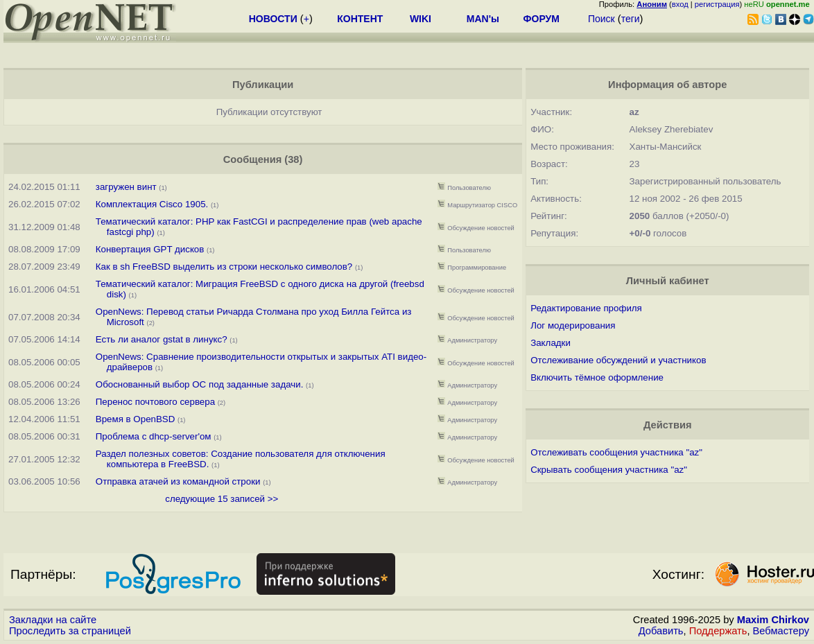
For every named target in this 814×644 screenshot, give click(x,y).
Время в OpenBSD (136, 419)
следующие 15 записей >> (222, 499)
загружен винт (126, 187)
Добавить (661, 631)
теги (631, 19)
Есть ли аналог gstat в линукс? (162, 339)
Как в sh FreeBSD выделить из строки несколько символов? (224, 267)
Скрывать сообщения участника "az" (609, 470)
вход (680, 4)
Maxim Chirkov (773, 620)
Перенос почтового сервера (155, 402)
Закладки (551, 343)
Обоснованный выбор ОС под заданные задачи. (200, 384)
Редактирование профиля (586, 308)
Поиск (601, 19)
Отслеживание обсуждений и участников (618, 360)
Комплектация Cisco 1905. (153, 204)
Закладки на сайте (53, 620)
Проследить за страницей (70, 631)
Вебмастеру (781, 631)
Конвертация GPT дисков (150, 249)
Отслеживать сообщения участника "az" (616, 452)
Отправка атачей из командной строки (178, 481)
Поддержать (718, 631)
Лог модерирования (573, 325)
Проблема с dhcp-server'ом (154, 436)
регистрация (717, 4)
